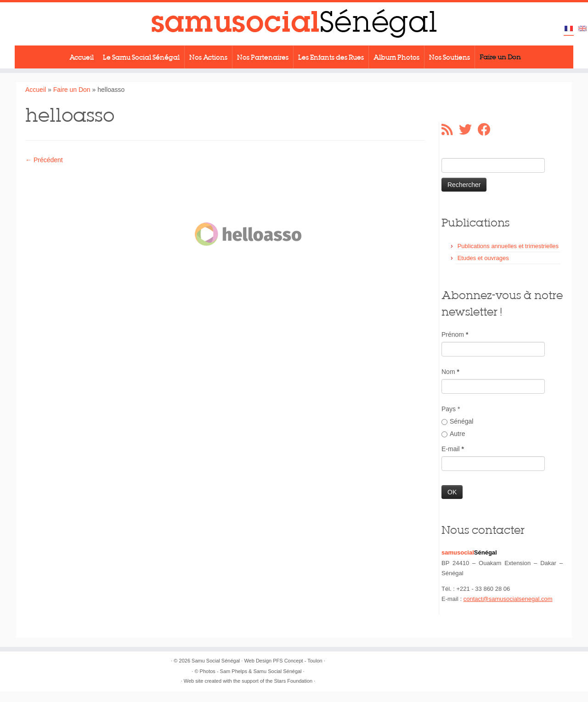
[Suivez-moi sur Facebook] (487, 130)
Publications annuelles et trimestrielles (508, 246)
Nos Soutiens (449, 57)
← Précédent (44, 160)
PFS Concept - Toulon (297, 661)
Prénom (455, 334)
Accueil (82, 57)
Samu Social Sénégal (216, 661)
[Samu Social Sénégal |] (294, 24)
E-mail (453, 449)
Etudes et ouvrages (483, 258)
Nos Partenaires (263, 57)
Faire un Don (500, 57)
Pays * (451, 409)
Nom (450, 372)
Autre (453, 434)
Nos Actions (208, 57)
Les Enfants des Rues (331, 57)
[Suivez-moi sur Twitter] (468, 130)
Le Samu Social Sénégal (141, 57)
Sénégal (457, 421)
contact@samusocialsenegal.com (508, 599)
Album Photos (396, 57)
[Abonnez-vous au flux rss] (450, 130)
